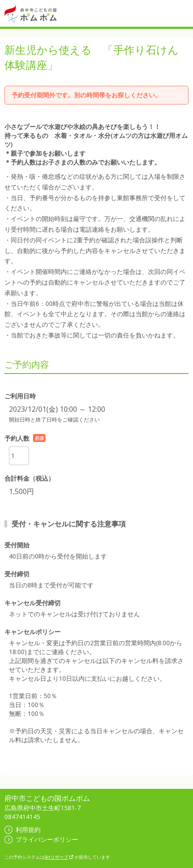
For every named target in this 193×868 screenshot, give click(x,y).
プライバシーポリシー (41, 839)
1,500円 (21, 491)
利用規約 (23, 830)
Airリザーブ (59, 857)
